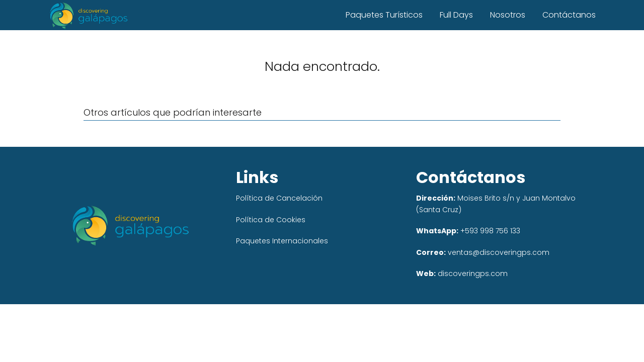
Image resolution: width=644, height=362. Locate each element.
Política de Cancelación (279, 198)
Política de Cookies (271, 220)
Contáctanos (569, 15)
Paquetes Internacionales (282, 241)
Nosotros (508, 15)
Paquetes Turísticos (384, 15)
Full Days (456, 15)
